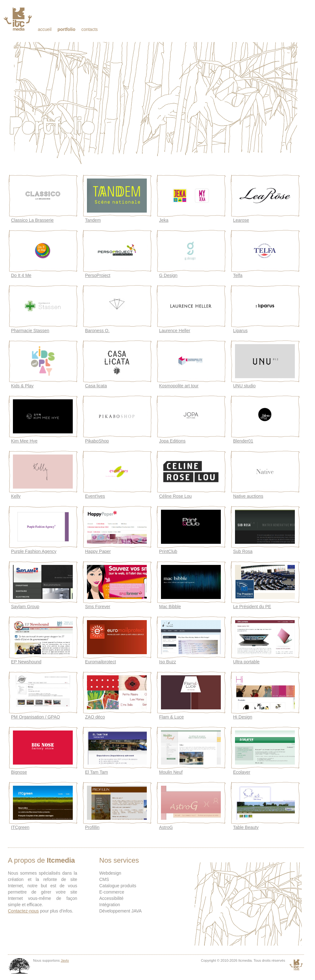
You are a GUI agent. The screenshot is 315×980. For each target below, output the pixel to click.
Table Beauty (246, 827)
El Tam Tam (97, 772)
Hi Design (243, 717)
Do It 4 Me (21, 275)
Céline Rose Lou (175, 496)
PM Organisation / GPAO (35, 717)
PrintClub (168, 551)
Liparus (240, 331)
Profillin (92, 827)
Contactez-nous (23, 911)
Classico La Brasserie (32, 220)
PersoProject (98, 275)
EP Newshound (26, 662)
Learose (241, 220)
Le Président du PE (252, 607)
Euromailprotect (100, 662)
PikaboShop (97, 441)
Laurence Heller (175, 331)
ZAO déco (95, 717)
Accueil (45, 29)
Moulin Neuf (171, 772)
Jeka (164, 220)
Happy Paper (98, 551)
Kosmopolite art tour (179, 386)
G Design (168, 275)
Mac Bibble (170, 607)
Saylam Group (25, 607)
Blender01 (243, 441)
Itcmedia (18, 19)
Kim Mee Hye (24, 441)
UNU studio (244, 386)
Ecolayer (242, 772)
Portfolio (66, 29)
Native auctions (248, 496)
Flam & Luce (172, 717)
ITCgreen (20, 827)
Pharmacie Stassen (30, 331)
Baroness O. (97, 331)
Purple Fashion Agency (34, 551)
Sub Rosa (243, 551)
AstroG (166, 827)
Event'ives (95, 496)
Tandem (93, 220)
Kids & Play (22, 386)
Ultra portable (246, 662)
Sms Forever (98, 607)
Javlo (65, 960)
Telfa (238, 275)
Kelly (16, 496)
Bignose (19, 772)
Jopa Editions (172, 441)
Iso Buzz (168, 662)
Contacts (89, 29)
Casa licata (96, 386)
